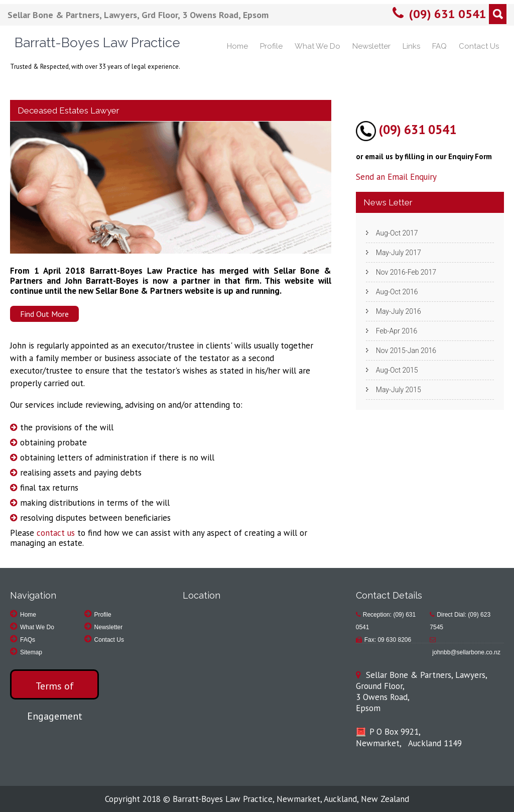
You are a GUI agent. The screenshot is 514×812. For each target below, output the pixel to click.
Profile (271, 46)
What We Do (317, 46)
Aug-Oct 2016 (397, 292)
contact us (56, 533)
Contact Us (479, 46)
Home (237, 46)
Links (411, 46)
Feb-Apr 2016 (397, 331)
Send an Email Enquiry (396, 177)
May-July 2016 (399, 311)
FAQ (439, 46)
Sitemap (31, 652)
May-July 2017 (399, 253)
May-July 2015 (399, 390)
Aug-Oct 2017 (397, 233)
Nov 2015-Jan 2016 (406, 351)
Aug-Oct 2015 (397, 370)
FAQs (28, 640)
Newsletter (371, 46)
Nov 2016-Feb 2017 (406, 272)
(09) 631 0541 (448, 14)
